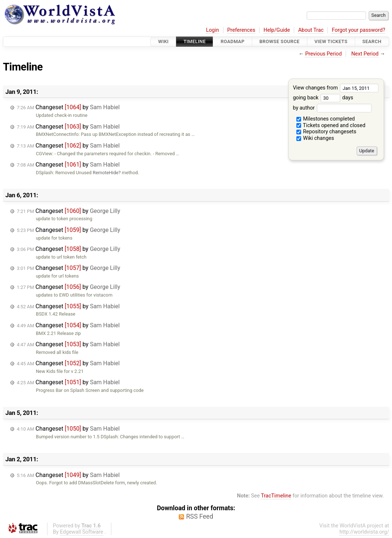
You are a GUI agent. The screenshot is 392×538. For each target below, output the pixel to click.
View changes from (336, 88)
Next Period (365, 54)
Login (212, 30)
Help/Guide (277, 30)
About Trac (311, 30)
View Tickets (331, 41)
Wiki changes (315, 138)
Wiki (163, 41)
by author (332, 108)
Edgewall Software (82, 532)
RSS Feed (200, 516)
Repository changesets (326, 132)
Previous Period (323, 54)
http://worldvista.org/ (364, 532)
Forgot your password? (358, 30)
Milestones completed (326, 119)
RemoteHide (105, 173)
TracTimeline (276, 496)
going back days (323, 98)
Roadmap (232, 41)
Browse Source (280, 41)
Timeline (195, 41)
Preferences (241, 30)
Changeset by (68, 107)
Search (372, 41)
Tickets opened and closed (331, 125)
